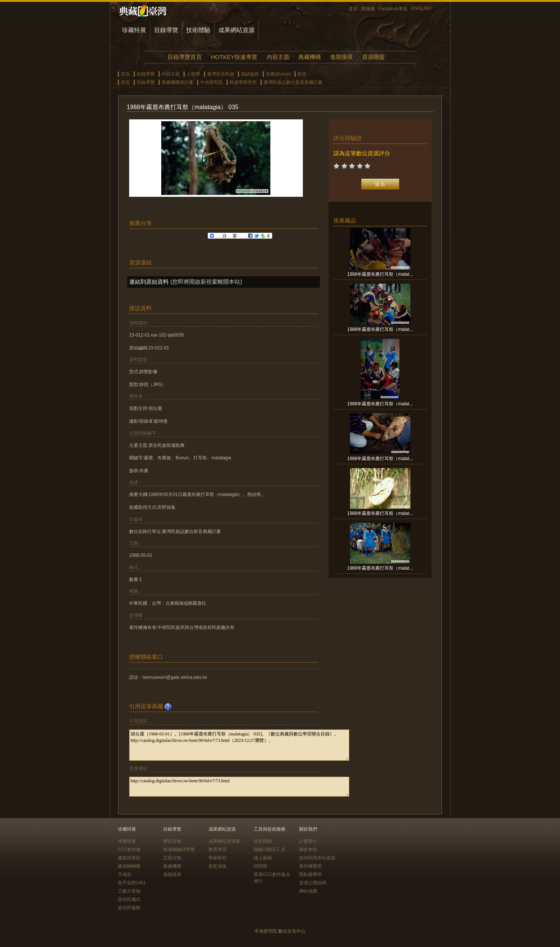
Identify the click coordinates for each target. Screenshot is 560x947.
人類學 (193, 74)
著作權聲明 (310, 866)
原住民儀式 (129, 899)
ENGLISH (421, 8)
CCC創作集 (130, 850)
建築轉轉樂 (129, 866)
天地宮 (125, 874)
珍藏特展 (134, 30)
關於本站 (308, 850)
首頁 (353, 9)
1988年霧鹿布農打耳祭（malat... (380, 274)
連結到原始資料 (149, 282)
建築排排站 (129, 858)
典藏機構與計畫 (177, 82)
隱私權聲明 (310, 874)
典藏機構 (310, 57)
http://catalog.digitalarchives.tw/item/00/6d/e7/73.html (239, 787)
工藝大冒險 (129, 891)
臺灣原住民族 (221, 74)
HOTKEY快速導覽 (234, 57)
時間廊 (261, 866)
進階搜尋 (341, 57)
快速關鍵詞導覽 (179, 850)
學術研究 (218, 858)
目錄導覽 (166, 30)
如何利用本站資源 (317, 858)
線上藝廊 (263, 858)
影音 (302, 74)
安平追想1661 (132, 883)
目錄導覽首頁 (185, 57)
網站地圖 (308, 891)
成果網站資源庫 (224, 841)
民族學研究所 (243, 82)
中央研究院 (211, 82)
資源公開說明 (313, 883)
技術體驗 (198, 30)
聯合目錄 (172, 841)
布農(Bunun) (278, 74)
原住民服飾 (129, 908)
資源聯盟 (373, 57)
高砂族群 (250, 74)
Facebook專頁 (393, 9)
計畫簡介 (308, 841)
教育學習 (218, 850)
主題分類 (172, 858)
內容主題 (278, 57)
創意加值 (218, 866)
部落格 (368, 9)
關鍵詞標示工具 (270, 850)
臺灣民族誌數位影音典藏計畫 (293, 82)
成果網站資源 (236, 30)
